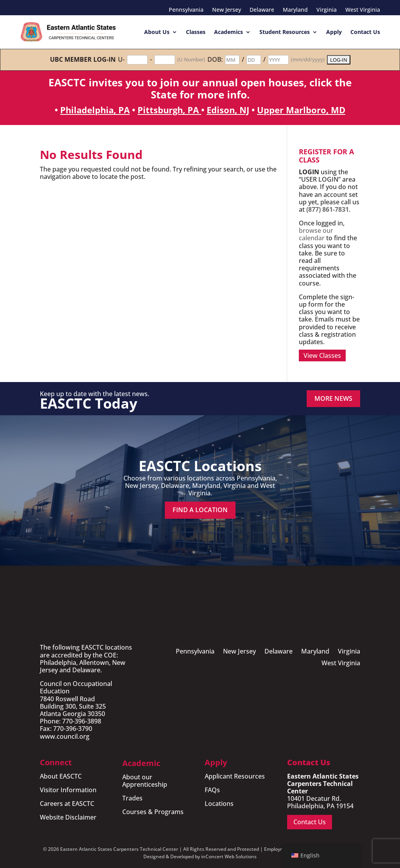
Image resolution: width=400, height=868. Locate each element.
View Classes (322, 355)
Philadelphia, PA (95, 110)
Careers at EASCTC (67, 804)
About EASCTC (61, 776)
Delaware (262, 10)
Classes (196, 32)
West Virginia (363, 10)
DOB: (215, 60)
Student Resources (285, 32)
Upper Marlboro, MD (301, 110)
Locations (219, 804)
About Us (157, 32)
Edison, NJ (228, 110)
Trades (132, 798)
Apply (334, 32)
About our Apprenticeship (145, 781)
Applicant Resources (235, 776)
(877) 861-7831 (328, 209)
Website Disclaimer (68, 817)
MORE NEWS (333, 398)
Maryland (295, 10)
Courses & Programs (153, 812)
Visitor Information (68, 790)
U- (121, 60)
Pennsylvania (186, 10)
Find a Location (200, 510)
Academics (229, 32)
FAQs (212, 790)
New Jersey (227, 10)
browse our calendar (316, 234)
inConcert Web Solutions (229, 856)
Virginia (327, 10)
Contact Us (365, 32)
